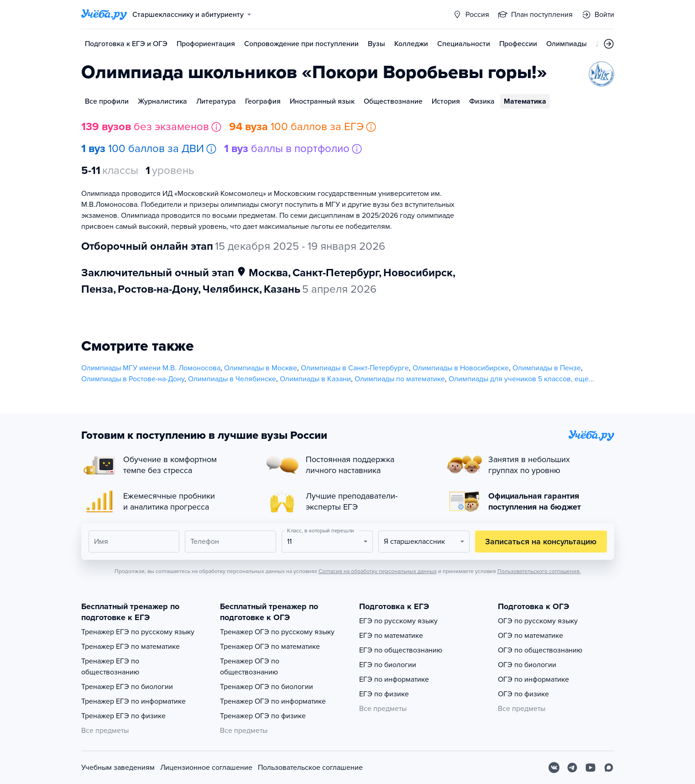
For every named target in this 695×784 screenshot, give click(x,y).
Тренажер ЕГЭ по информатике (133, 701)
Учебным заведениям (118, 768)
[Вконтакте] (554, 768)
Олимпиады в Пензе (547, 368)
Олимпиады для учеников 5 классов (510, 379)
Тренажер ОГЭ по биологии (267, 687)
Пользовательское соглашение (310, 768)
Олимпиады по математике (400, 379)
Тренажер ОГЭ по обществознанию (250, 667)
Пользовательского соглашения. (539, 571)
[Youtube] (590, 768)
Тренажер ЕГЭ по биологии (127, 687)
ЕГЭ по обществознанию (401, 650)
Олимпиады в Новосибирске (461, 368)
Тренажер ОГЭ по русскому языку (277, 632)
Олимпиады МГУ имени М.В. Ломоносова (151, 368)
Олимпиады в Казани (315, 379)
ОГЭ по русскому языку (538, 621)
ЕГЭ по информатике (394, 679)
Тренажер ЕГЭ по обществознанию (110, 667)
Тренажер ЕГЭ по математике (131, 647)
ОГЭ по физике (523, 694)
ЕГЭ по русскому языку (398, 621)
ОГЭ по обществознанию (540, 650)
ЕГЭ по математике (391, 636)
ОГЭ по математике (530, 636)
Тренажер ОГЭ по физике (263, 716)
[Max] (609, 768)
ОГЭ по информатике (533, 679)
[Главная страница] (104, 15)
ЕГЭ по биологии (388, 665)
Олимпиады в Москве (261, 368)
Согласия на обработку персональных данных (378, 571)
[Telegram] (572, 768)
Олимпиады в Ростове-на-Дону (133, 379)
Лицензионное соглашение (206, 768)
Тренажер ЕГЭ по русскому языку (138, 632)
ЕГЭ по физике (384, 694)
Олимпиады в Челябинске (232, 379)
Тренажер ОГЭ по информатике (273, 701)
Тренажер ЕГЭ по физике (123, 716)
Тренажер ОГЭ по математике (270, 647)
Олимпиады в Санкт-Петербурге (355, 368)
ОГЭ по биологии (527, 665)
